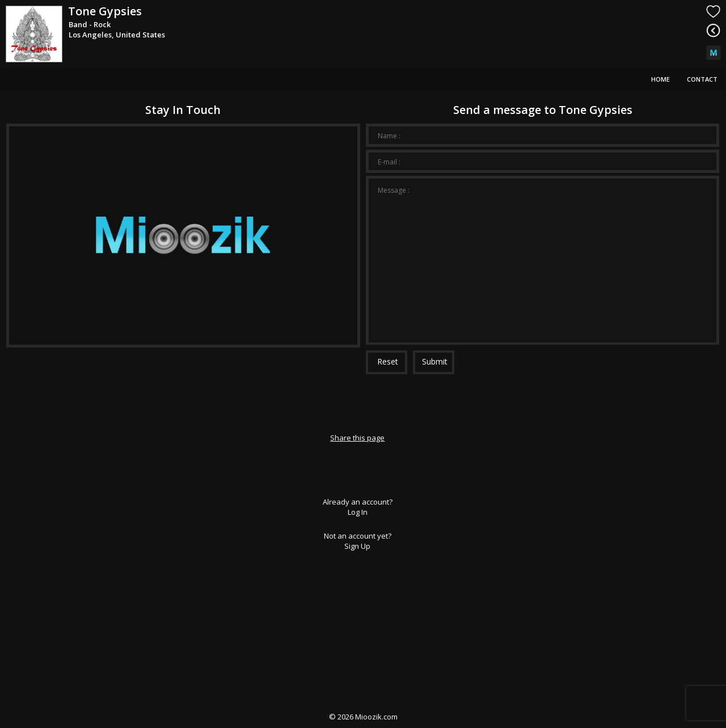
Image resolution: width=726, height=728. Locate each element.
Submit (435, 361)
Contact (702, 79)
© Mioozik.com (363, 717)
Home (660, 79)
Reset (388, 361)
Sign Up (357, 546)
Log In (358, 512)
